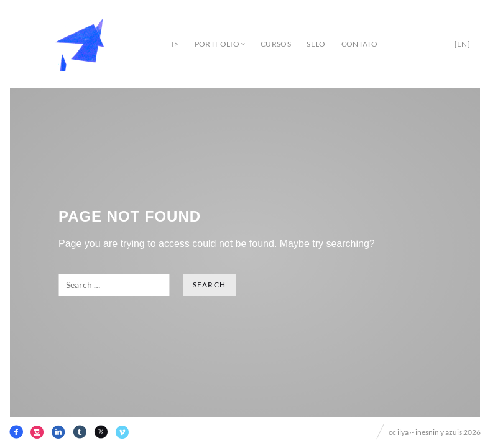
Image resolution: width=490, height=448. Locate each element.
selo (316, 44)
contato (360, 44)
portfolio (217, 44)
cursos (276, 44)
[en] (462, 44)
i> (175, 44)
